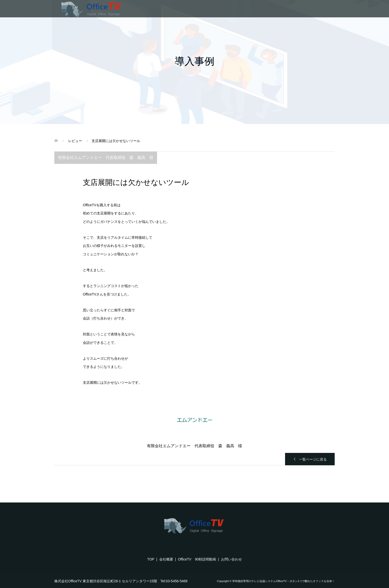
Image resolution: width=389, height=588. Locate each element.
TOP (151, 559)
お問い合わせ (231, 559)
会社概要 (166, 559)
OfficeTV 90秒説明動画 (197, 559)
